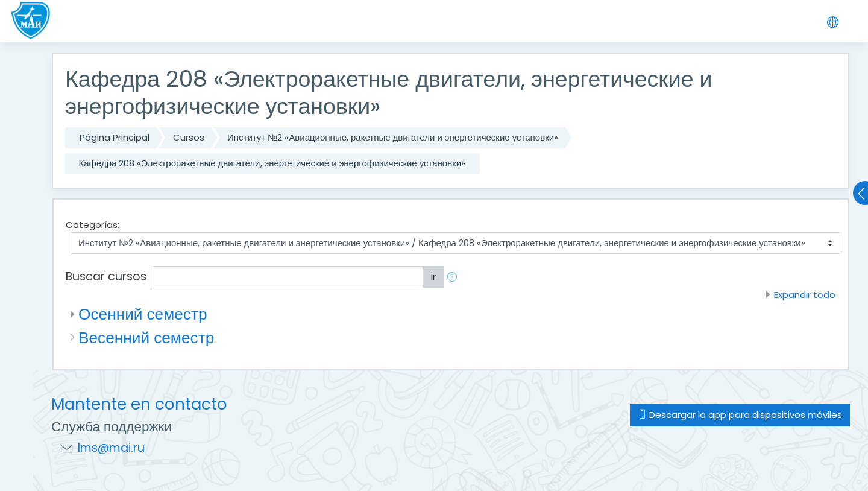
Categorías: (93, 225)
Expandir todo (805, 295)
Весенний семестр (146, 337)
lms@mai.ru (111, 448)
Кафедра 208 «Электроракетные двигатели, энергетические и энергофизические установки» (272, 163)
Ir (433, 277)
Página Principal (115, 137)
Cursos (189, 137)
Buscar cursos (106, 277)
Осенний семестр (143, 314)
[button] (454, 277)
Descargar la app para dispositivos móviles (740, 415)
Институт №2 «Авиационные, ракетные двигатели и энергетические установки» (393, 137)
